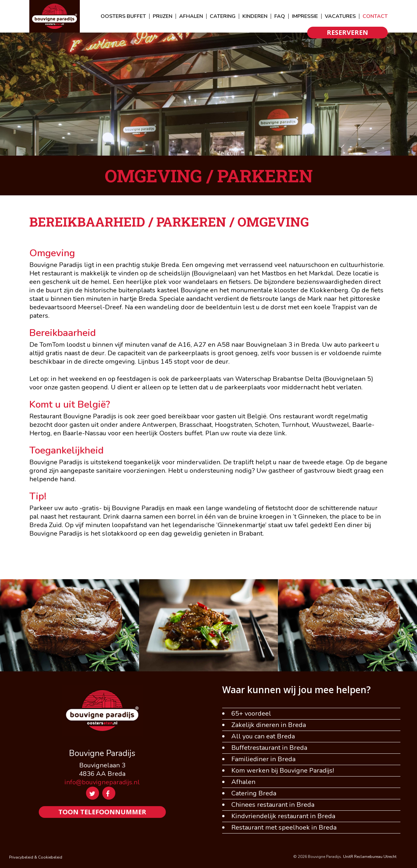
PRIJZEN (163, 16)
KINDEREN (255, 16)
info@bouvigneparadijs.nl (102, 782)
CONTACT (375, 16)
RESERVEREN (347, 32)
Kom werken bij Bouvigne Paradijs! (283, 771)
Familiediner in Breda (263, 759)
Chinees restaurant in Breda (273, 805)
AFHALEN (191, 16)
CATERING (223, 16)
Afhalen (243, 782)
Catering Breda (254, 793)
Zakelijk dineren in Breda (269, 725)
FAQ (280, 16)
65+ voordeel (251, 714)
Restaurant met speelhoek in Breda (284, 828)
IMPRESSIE (305, 16)
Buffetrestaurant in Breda (269, 748)
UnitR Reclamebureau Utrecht (370, 857)
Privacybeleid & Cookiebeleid (36, 857)
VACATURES (340, 16)
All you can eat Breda (263, 736)
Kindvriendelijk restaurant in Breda (283, 816)
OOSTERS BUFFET (123, 16)
